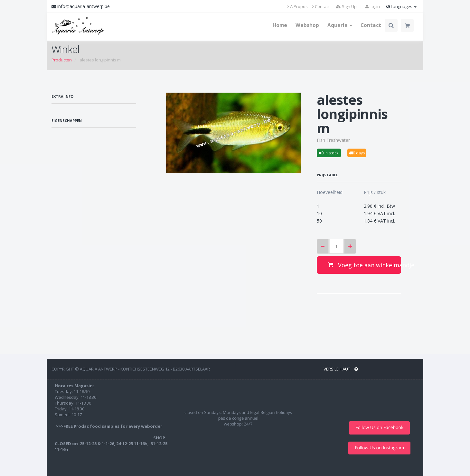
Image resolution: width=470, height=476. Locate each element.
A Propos (298, 6)
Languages (401, 6)
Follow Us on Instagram (379, 448)
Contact (321, 6)
